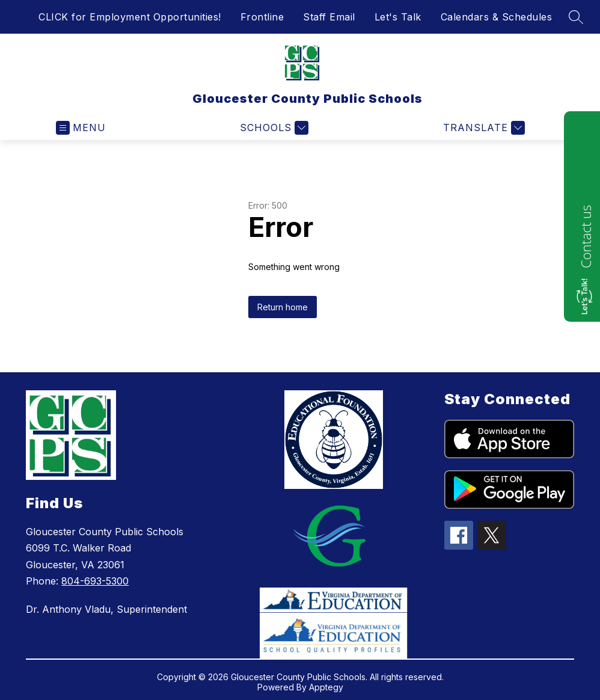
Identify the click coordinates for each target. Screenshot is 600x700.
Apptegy (326, 687)
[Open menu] (81, 128)
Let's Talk (398, 17)
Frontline (262, 17)
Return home (283, 307)
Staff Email (329, 17)
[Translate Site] (482, 128)
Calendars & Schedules (497, 17)
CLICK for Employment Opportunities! (130, 17)
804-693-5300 (95, 581)
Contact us (586, 237)
